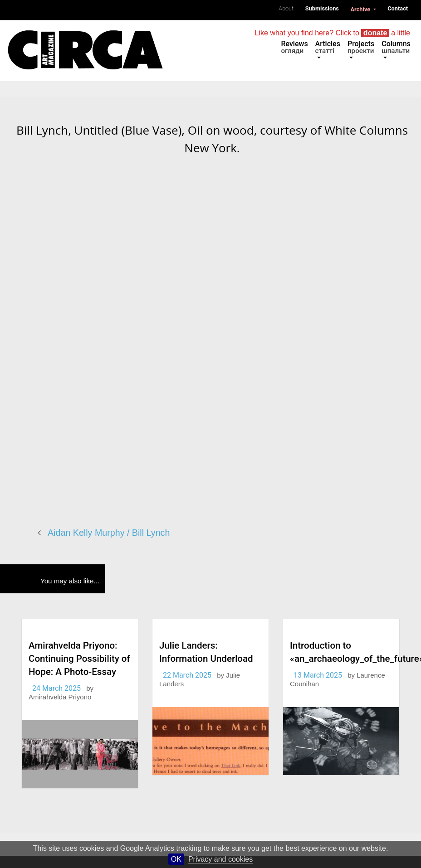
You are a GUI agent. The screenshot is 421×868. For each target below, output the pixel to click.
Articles (328, 47)
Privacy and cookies (220, 859)
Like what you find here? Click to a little (333, 33)
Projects (361, 47)
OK (176, 859)
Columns (396, 47)
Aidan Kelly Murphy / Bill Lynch (109, 533)
